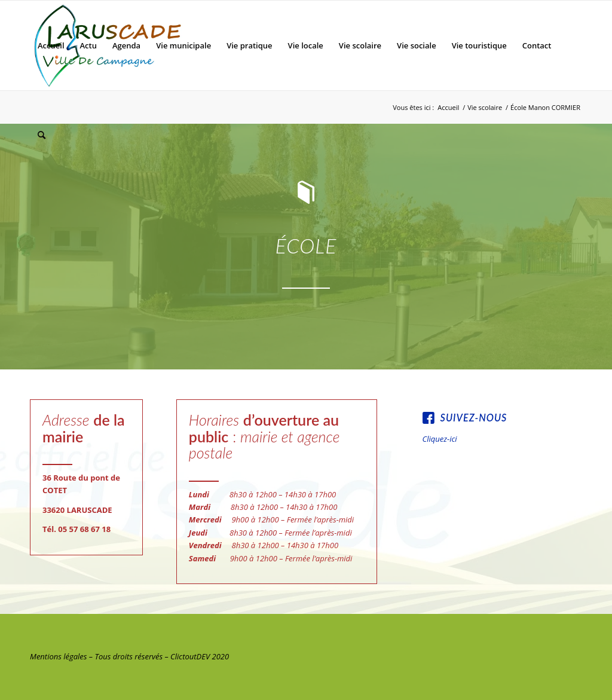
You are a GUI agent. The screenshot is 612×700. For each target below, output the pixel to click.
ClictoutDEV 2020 (200, 656)
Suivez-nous (474, 418)
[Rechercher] (42, 135)
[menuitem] (51, 45)
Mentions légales (58, 656)
